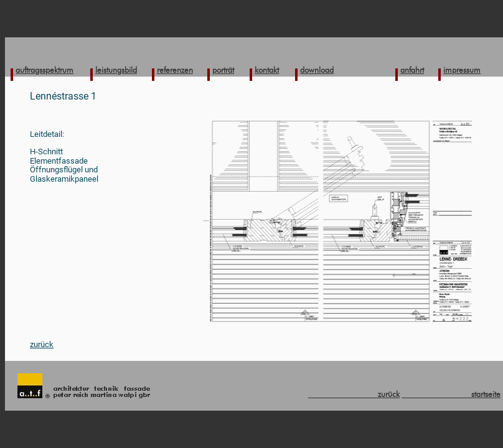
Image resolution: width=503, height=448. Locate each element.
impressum (462, 70)
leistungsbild (116, 70)
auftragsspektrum (45, 70)
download (317, 70)
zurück (42, 344)
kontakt (267, 70)
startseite (451, 394)
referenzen (175, 70)
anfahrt (412, 70)
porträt (223, 70)
